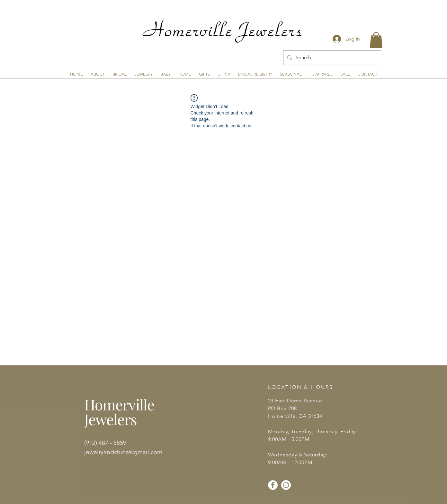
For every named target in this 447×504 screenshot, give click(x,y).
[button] (376, 40)
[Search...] (331, 58)
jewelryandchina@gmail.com (123, 452)
